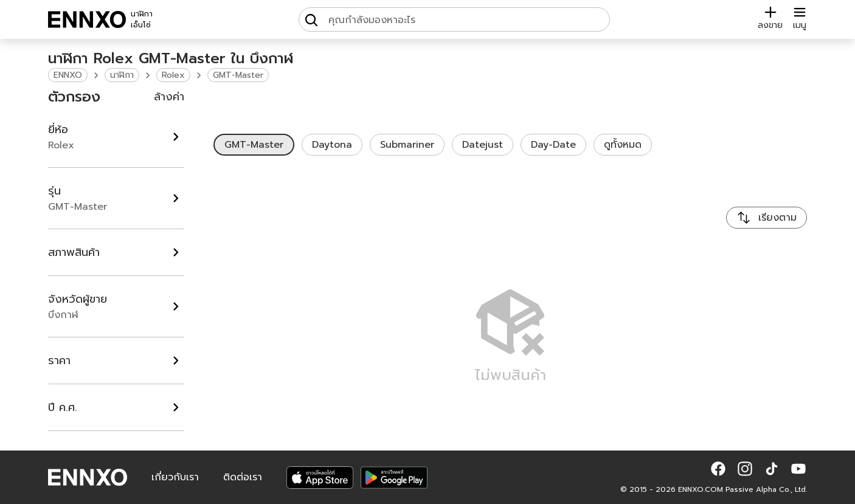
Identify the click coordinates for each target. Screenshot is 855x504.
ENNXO (68, 75)
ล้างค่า (169, 97)
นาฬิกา (122, 75)
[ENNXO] (87, 19)
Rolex (173, 75)
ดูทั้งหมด (623, 145)
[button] (718, 469)
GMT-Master (238, 75)
